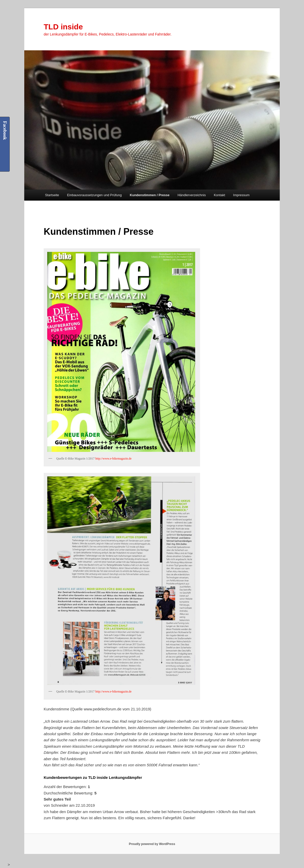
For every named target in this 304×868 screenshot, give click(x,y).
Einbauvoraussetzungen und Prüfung (95, 195)
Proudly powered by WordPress (152, 844)
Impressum (241, 195)
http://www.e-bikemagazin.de (113, 459)
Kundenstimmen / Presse (150, 195)
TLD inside (63, 27)
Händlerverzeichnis (192, 195)
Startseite (52, 195)
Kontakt (219, 195)
